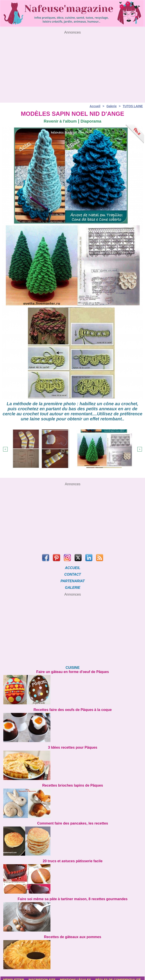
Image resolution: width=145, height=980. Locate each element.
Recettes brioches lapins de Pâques (73, 783)
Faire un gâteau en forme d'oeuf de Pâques (73, 670)
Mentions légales (78, 976)
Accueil (94, 105)
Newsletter (14, 976)
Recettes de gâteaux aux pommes (73, 933)
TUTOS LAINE (133, 105)
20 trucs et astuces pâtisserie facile (73, 858)
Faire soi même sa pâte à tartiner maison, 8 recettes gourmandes (73, 896)
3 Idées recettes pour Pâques (72, 745)
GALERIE (72, 586)
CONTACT (72, 573)
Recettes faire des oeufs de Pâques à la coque (72, 708)
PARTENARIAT (73, 579)
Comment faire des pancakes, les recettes (73, 820)
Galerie (111, 105)
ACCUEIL (72, 566)
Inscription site (44, 976)
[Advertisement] (72, 65)
